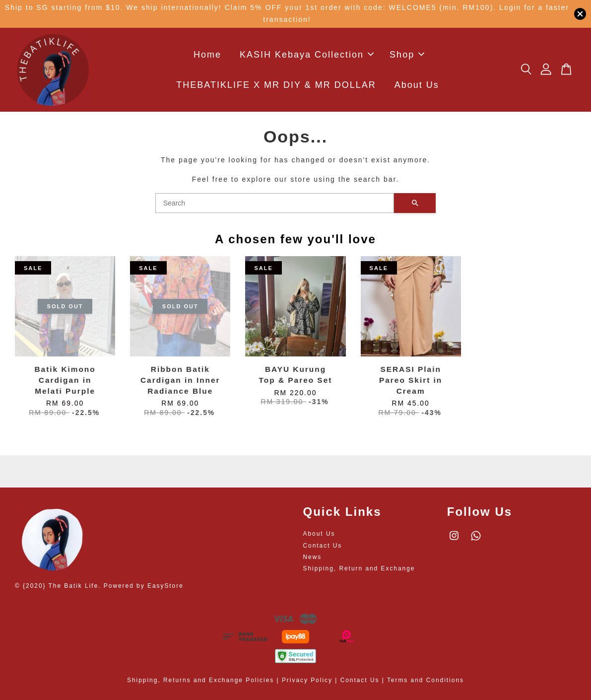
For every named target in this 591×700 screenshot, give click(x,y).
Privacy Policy (307, 680)
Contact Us (323, 546)
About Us (417, 85)
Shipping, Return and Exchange (359, 568)
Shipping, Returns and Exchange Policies (200, 680)
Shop (407, 55)
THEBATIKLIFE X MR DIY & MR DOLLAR (276, 85)
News (313, 557)
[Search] (275, 203)
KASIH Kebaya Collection (307, 55)
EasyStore (165, 586)
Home (207, 55)
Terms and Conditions (426, 680)
